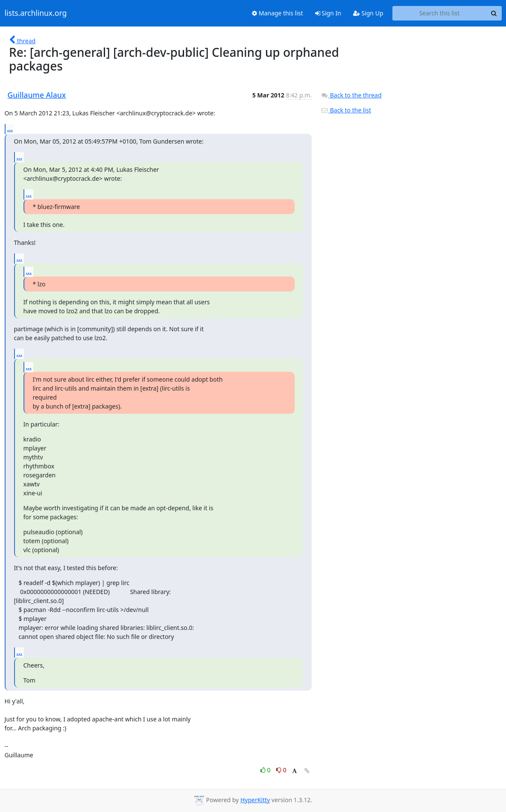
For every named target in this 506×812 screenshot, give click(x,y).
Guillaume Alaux (37, 95)
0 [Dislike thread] (281, 770)
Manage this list (278, 13)
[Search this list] (440, 13)
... (10, 129)
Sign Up (368, 13)
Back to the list (346, 110)
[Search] (494, 13)
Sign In (328, 13)
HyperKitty (255, 800)
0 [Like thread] (266, 770)
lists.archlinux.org (36, 13)
